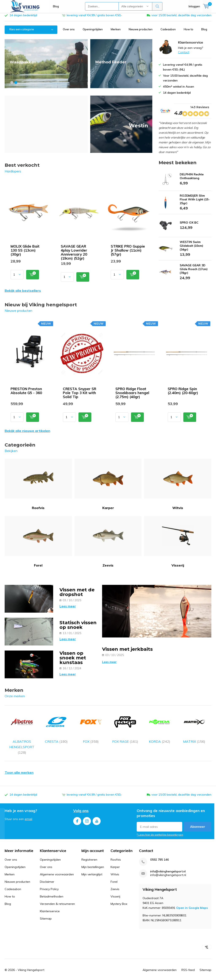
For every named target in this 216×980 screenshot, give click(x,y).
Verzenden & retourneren (57, 896)
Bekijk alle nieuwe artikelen (27, 434)
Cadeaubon (168, 32)
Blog (56, 6)
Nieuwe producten (141, 32)
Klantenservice (50, 903)
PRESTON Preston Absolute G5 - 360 (26, 394)
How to (188, 32)
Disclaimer (47, 873)
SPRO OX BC (189, 226)
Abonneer (198, 818)
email (28, 811)
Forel (38, 545)
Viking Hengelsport (31, 962)
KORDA (160, 725)
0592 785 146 (159, 851)
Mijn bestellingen (93, 859)
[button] (12, 86)
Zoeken (157, 6)
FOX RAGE (125, 725)
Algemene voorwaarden (57, 866)
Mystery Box (119, 896)
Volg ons (81, 802)
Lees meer (68, 609)
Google (137, 976)
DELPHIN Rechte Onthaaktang (192, 179)
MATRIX (194, 725)
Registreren (89, 851)
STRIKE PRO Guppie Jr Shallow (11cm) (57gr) (128, 253)
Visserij (178, 545)
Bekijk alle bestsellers (23, 294)
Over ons (69, 32)
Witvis (178, 487)
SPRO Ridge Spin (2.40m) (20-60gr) (183, 394)
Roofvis (38, 487)
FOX (91, 725)
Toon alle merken (19, 764)
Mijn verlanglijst (92, 866)
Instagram (87, 812)
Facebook (77, 812)
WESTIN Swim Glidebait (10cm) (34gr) (191, 249)
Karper (108, 487)
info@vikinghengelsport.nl (168, 863)
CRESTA (56, 725)
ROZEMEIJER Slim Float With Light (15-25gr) (195, 203)
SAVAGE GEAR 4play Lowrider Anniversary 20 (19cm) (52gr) (74, 255)
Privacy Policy (49, 881)
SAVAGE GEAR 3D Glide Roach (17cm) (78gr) (194, 272)
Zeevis (108, 545)
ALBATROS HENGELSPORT (22, 730)
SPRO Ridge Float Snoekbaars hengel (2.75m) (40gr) (132, 396)
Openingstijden (93, 32)
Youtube (97, 812)
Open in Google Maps (192, 899)
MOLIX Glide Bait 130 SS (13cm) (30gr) (25, 253)
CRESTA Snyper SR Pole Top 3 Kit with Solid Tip (80, 396)
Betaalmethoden (52, 888)
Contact (184, 55)
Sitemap (46, 910)
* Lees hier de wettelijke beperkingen (160, 826)
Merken (116, 32)
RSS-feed (188, 962)
